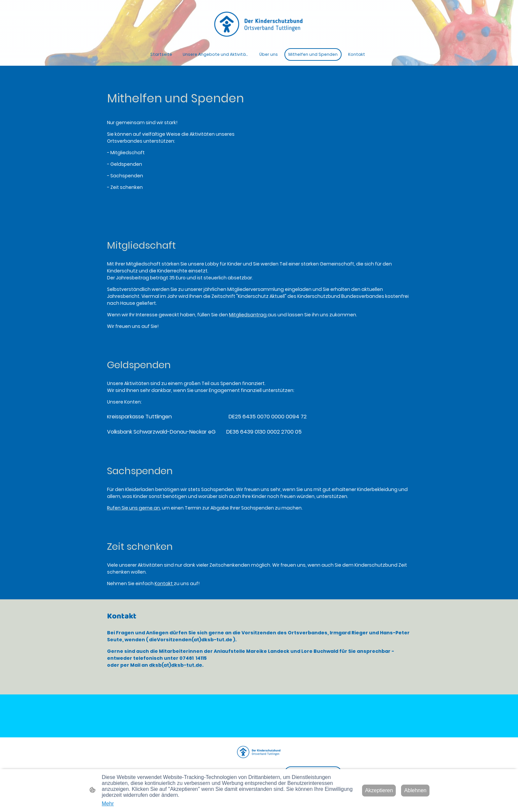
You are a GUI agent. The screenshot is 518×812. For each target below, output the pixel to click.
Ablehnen (415, 790)
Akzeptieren (379, 790)
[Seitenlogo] (259, 24)
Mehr (108, 804)
